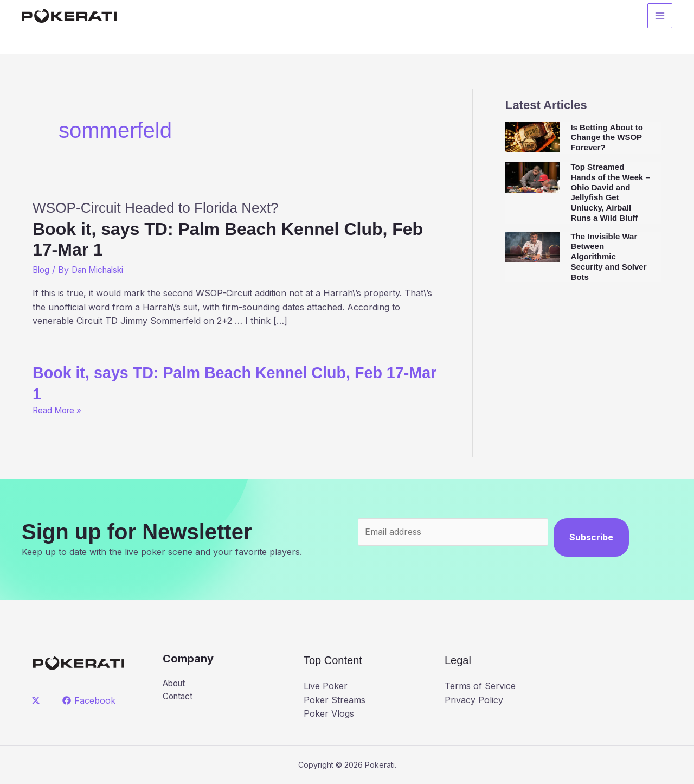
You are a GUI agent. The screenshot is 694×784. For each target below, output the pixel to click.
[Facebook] (90, 700)
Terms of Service (480, 686)
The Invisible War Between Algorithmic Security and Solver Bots (608, 257)
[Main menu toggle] (660, 17)
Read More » (59, 410)
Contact (179, 697)
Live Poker (326, 686)
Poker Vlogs (329, 713)
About (175, 684)
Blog (42, 270)
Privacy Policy (474, 700)
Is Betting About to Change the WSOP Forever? (607, 138)
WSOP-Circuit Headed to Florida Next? (236, 228)
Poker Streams (335, 700)
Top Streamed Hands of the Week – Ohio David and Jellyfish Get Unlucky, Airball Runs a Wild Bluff (610, 192)
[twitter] (38, 700)
